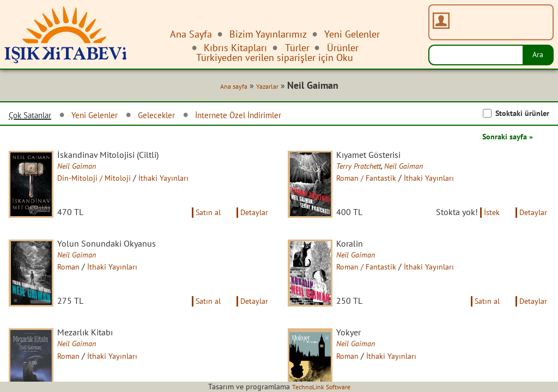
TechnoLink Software (321, 387)
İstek (485, 225)
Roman (78, 281)
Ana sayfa (226, 88)
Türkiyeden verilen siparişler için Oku (275, 57)
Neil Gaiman (87, 169)
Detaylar (252, 225)
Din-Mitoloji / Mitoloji (106, 181)
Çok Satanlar (35, 117)
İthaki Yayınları (182, 181)
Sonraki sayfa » (504, 138)
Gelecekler (179, 117)
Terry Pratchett (370, 169)
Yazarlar (264, 88)
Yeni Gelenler (109, 117)
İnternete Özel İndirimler (272, 117)
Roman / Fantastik (378, 181)
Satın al (201, 225)
